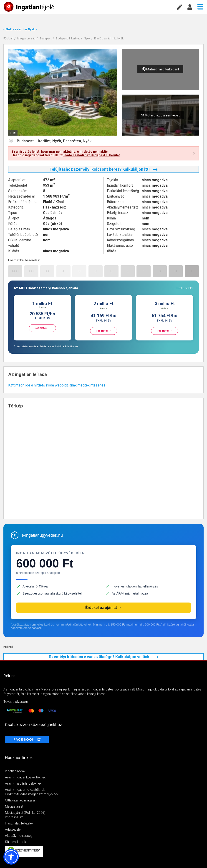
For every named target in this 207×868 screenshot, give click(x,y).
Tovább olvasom (16, 702)
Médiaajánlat (14, 806)
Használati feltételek (19, 823)
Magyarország (26, 39)
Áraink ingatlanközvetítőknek (25, 777)
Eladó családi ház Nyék (109, 39)
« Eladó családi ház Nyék (19, 29)
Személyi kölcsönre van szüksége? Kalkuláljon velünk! (103, 657)
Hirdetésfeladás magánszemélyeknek (32, 794)
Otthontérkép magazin (21, 800)
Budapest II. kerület (68, 39)
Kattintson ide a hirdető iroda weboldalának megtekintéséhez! (57, 385)
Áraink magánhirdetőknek (23, 783)
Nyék (87, 39)
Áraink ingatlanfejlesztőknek (25, 790)
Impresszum (14, 817)
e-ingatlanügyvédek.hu (42, 535)
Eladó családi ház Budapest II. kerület (92, 155)
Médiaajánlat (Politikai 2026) (25, 813)
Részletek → (42, 328)
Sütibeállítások (15, 842)
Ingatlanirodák (15, 771)
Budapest (46, 39)
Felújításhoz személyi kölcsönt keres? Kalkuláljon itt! (103, 169)
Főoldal (8, 39)
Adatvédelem (14, 829)
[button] (11, 857)
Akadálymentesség (19, 836)
